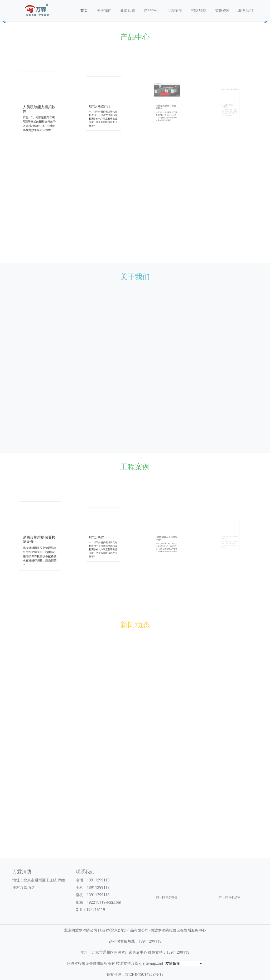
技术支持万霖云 (129, 963)
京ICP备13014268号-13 (144, 974)
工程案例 (175, 11)
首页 (84, 11)
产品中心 (151, 11)
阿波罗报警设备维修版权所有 (91, 963)
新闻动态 (128, 11)
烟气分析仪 (100, 537)
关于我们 (104, 11)
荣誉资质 (222, 11)
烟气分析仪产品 (101, 105)
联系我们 (246, 11)
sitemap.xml (153, 963)
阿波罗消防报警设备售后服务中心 (178, 930)
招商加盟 (199, 11)
